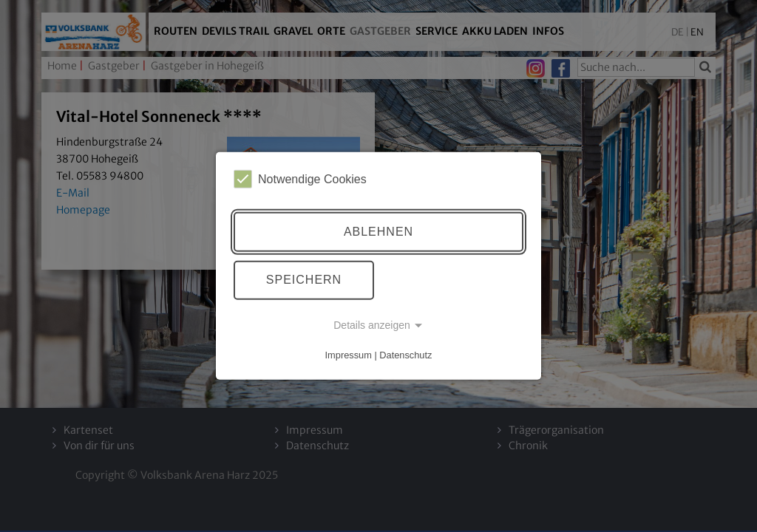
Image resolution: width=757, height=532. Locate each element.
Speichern (304, 280)
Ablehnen (378, 232)
